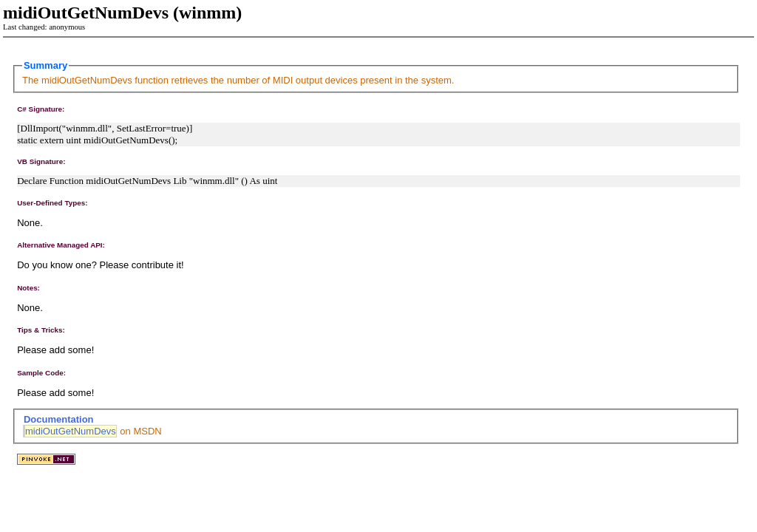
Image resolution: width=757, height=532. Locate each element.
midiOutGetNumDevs (71, 431)
